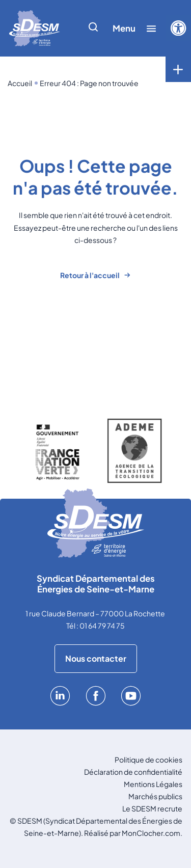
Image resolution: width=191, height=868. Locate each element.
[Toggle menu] (178, 69)
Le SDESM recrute (152, 808)
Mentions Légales (153, 784)
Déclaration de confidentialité (133, 772)
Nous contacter (96, 658)
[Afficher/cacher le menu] (134, 28)
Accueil (20, 83)
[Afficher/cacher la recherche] (93, 28)
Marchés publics (155, 796)
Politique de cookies (148, 759)
